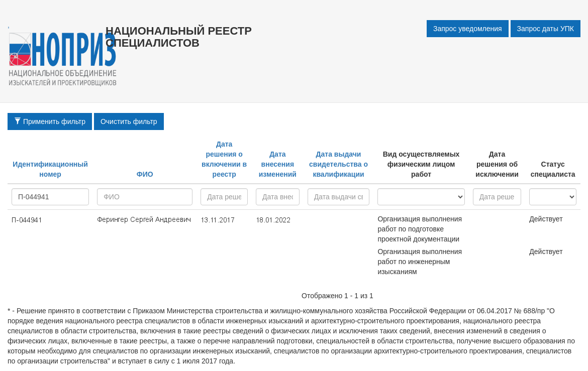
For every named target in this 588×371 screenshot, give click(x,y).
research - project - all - (421, 197)
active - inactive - (553, 197)
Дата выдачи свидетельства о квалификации (338, 164)
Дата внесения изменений (278, 164)
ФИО (145, 174)
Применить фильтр (50, 121)
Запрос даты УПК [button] (546, 29)
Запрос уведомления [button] (468, 29)
